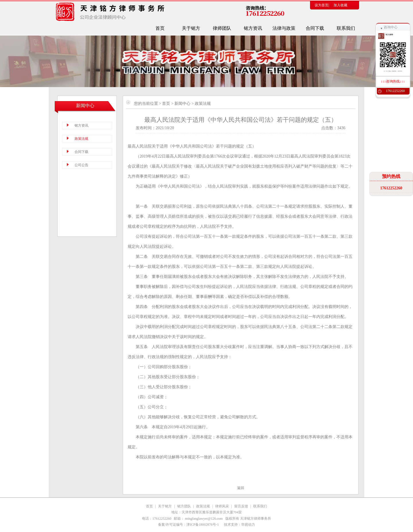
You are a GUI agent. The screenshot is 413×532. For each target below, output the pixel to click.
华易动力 (248, 525)
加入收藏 (340, 5)
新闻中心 (182, 104)
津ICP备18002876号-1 (203, 525)
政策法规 (203, 506)
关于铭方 (165, 506)
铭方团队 (184, 506)
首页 (166, 104)
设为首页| (322, 5)
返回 (241, 488)
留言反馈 (241, 506)
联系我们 (260, 506)
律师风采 (222, 506)
